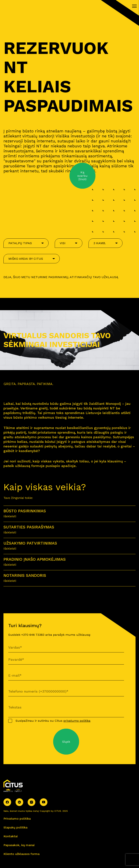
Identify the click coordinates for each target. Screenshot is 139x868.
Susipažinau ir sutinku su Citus (53, 721)
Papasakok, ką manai (19, 845)
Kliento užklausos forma (22, 854)
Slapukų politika (15, 827)
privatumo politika (77, 721)
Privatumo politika (17, 819)
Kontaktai (11, 836)
